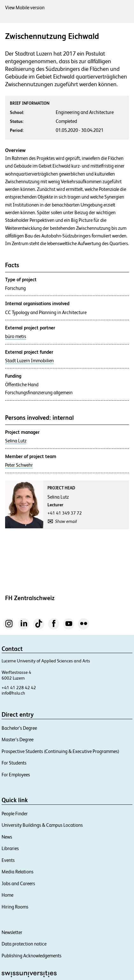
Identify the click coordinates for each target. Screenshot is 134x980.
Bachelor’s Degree (19, 728)
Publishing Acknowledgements (32, 956)
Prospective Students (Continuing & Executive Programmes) (60, 751)
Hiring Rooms (15, 907)
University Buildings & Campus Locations (42, 825)
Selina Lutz (16, 441)
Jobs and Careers (18, 883)
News (7, 837)
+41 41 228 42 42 (19, 688)
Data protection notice (24, 944)
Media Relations (18, 872)
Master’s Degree (18, 739)
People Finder (15, 814)
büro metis (16, 336)
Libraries (10, 848)
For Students (14, 763)
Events (8, 860)
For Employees (16, 775)
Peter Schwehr (19, 465)
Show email (66, 521)
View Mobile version (25, 8)
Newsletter (12, 932)
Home (7, 895)
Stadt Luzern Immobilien (29, 361)
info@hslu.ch (13, 693)
